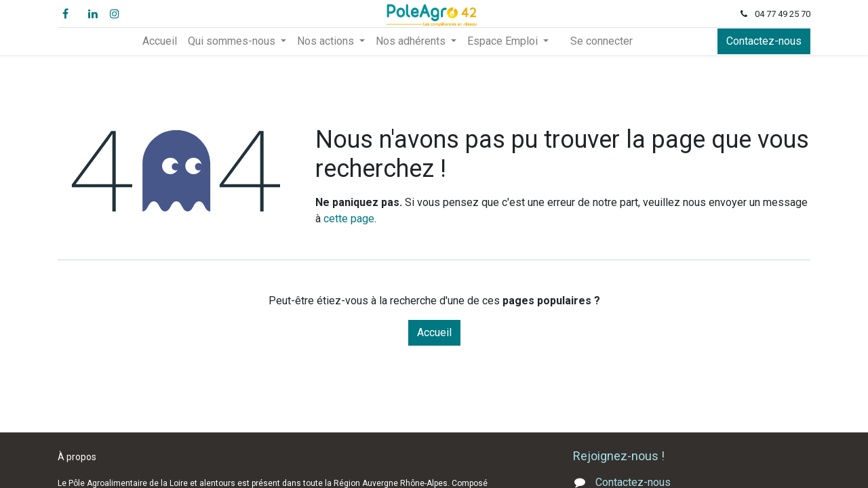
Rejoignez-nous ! (620, 456)
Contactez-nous (764, 41)
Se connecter (601, 41)
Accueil (434, 332)
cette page (349, 219)
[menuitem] (160, 41)
